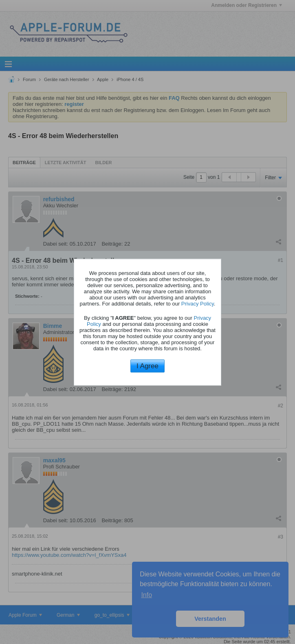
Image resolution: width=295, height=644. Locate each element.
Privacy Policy (198, 304)
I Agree (147, 366)
